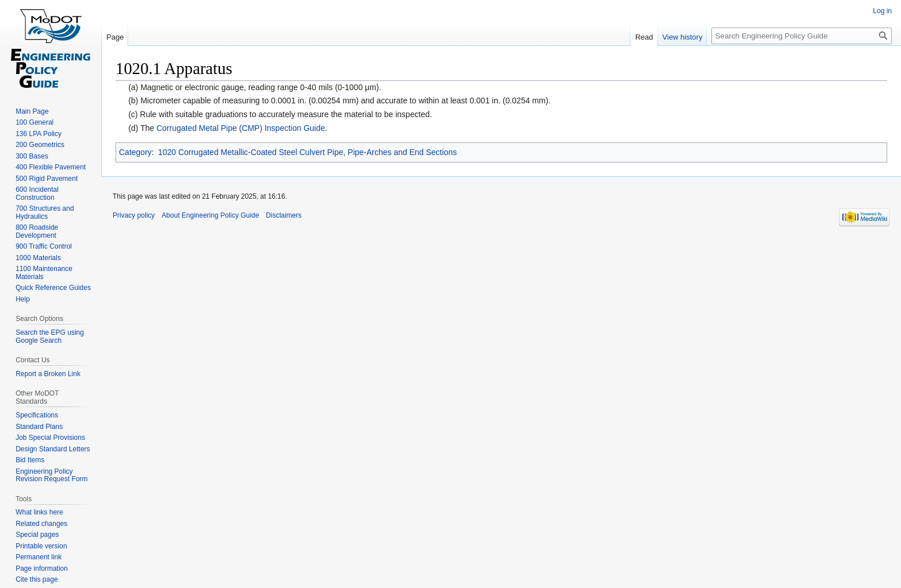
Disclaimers (284, 215)
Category (135, 152)
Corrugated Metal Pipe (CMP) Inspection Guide (240, 128)
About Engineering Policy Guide (210, 215)
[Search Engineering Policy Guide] (802, 36)
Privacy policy (134, 215)
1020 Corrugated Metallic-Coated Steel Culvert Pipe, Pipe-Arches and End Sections (307, 152)
